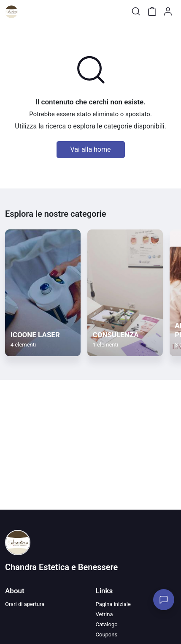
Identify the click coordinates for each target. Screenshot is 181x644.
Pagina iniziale (113, 604)
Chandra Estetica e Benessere (61, 567)
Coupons (107, 634)
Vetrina (104, 614)
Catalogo (107, 624)
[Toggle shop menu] (28, 11)
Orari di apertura (25, 604)
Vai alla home (91, 149)
